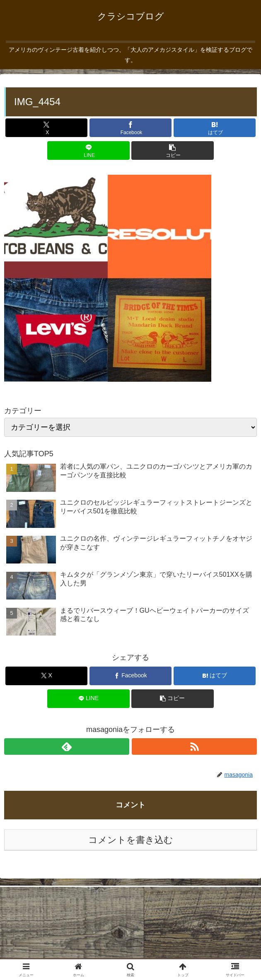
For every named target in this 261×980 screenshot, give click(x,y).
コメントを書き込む (131, 840)
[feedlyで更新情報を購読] (67, 746)
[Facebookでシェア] (130, 128)
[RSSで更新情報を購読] (194, 746)
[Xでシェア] (46, 128)
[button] (172, 150)
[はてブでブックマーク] (215, 128)
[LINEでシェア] (88, 150)
